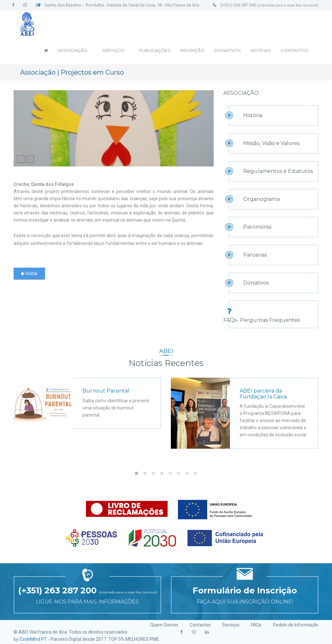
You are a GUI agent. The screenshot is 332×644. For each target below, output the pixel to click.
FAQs (256, 625)
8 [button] (196, 474)
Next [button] (328, 421)
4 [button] (162, 474)
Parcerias (255, 255)
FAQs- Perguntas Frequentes (262, 320)
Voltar (29, 273)
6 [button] (179, 474)
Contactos (200, 625)
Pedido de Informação (296, 625)
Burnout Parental (106, 391)
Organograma (261, 199)
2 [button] (145, 474)
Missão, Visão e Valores (271, 143)
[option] (87, 398)
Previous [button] (4, 421)
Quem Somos (164, 625)
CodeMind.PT (33, 639)
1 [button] (136, 474)
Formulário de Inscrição (245, 590)
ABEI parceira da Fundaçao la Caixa (264, 394)
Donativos (256, 283)
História (253, 115)
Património (257, 227)
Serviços (231, 625)
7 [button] (187, 474)
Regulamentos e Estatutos (278, 171)
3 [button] (153, 474)
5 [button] (170, 474)
